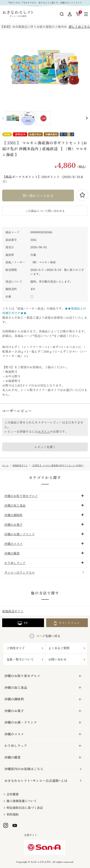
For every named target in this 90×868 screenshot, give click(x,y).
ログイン (44, 431)
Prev (3, 118)
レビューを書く (45, 447)
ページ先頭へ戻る (48, 636)
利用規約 (13, 814)
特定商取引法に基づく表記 (25, 808)
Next (87, 118)
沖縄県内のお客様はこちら (24, 769)
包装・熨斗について (20, 659)
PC (23, 623)
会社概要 (13, 794)
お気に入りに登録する (82, 195)
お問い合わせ (57, 659)
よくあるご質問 (59, 648)
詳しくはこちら (79, 27)
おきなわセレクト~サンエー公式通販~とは (36, 780)
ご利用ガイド (16, 648)
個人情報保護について (22, 801)
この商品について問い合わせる (45, 211)
